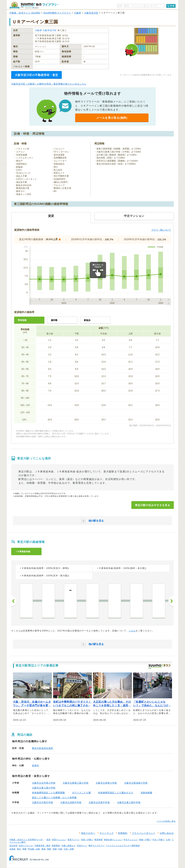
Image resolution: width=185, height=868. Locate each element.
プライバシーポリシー (144, 833)
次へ (171, 601)
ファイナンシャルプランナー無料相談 (123, 846)
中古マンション (131, 840)
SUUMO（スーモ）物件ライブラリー (34, 5)
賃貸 (48, 840)
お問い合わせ (167, 833)
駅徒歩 (87, 320)
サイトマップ (107, 833)
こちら (132, 631)
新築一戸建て (145, 840)
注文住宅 (13, 846)
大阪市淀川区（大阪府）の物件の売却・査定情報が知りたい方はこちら (49, 84)
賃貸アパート (74, 840)
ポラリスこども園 (81, 793)
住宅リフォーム (26, 846)
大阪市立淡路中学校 (71, 802)
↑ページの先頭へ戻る (166, 821)
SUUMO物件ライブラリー (57, 13)
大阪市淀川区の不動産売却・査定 (36, 75)
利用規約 (123, 833)
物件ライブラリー (96, 846)
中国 (60, 849)
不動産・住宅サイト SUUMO (25, 13)
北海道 (12, 849)
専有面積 (22, 320)
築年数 (54, 320)
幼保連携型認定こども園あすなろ (116, 793)
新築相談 (56, 846)
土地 (168, 840)
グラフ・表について (161, 230)
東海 (44, 849)
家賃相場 (98, 840)
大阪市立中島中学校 (43, 802)
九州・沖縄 (69, 849)
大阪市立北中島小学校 (44, 783)
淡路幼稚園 (146, 793)
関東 (25, 849)
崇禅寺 (36, 766)
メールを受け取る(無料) (112, 118)
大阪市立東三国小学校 (44, 788)
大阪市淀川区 (91, 13)
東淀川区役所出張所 (43, 748)
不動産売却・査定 (42, 846)
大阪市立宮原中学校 (99, 802)
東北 (19, 849)
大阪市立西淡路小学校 (136, 783)
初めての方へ (88, 833)
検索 (172, 6)
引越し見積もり (68, 846)
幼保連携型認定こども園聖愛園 (48, 793)
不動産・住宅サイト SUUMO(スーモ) (26, 840)
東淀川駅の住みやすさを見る (153, 505)
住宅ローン (82, 846)
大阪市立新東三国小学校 (76, 783)
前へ (14, 601)
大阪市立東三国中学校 (129, 802)
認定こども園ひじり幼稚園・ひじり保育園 (54, 798)
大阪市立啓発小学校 (106, 783)
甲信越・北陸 (34, 849)
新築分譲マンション (113, 840)
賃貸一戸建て (87, 840)
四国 (55, 849)
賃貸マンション (59, 840)
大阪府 (78, 13)
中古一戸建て (158, 840)
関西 (49, 849)
